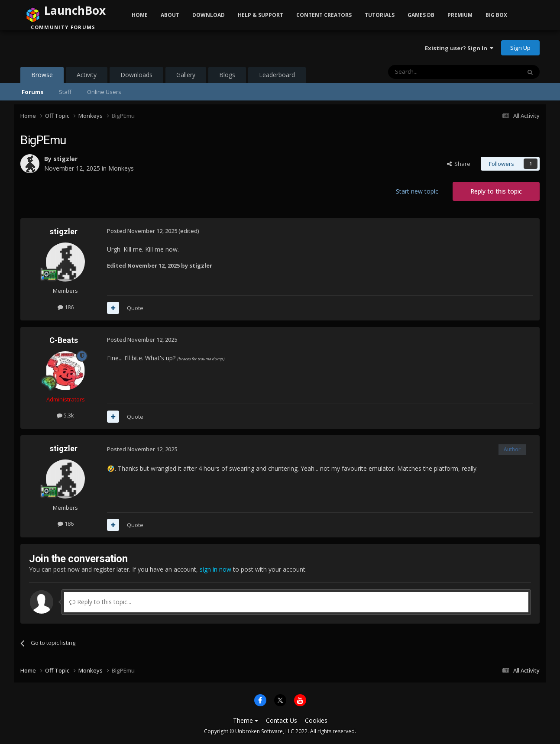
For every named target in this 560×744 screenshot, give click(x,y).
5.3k (65, 415)
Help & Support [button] (261, 15)
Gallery (186, 75)
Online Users (104, 92)
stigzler (65, 159)
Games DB (421, 15)
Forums (32, 92)
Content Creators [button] (324, 15)
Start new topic (417, 191)
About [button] (170, 15)
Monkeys (121, 168)
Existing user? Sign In (459, 48)
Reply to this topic (496, 191)
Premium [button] (460, 15)
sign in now (215, 569)
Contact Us (282, 720)
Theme (246, 720)
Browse (42, 77)
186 (66, 307)
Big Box (496, 15)
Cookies (316, 720)
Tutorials (380, 15)
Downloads (136, 75)
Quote (135, 308)
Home (140, 15)
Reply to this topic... (100, 602)
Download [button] (209, 15)
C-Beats (64, 340)
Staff (65, 92)
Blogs (227, 75)
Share (459, 164)
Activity (87, 75)
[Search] (433, 72)
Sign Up (520, 48)
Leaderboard (277, 75)
